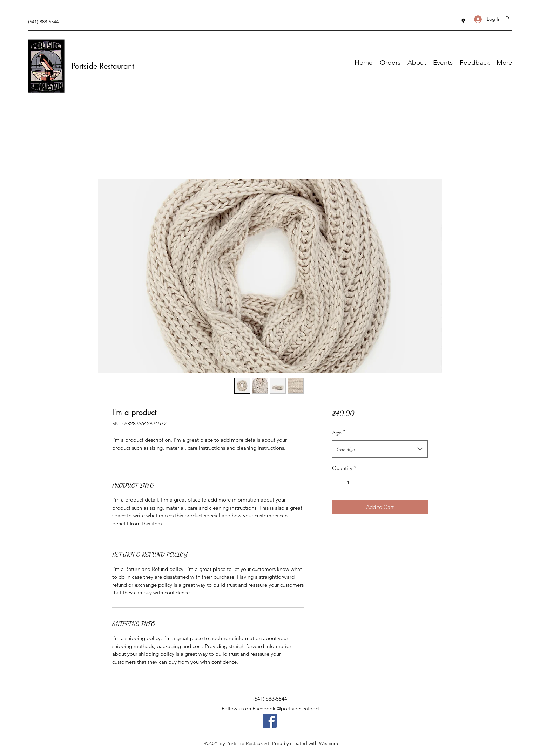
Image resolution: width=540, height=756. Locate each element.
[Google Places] (463, 21)
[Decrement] (338, 483)
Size (339, 432)
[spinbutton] (348, 483)
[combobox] (380, 449)
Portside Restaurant (103, 66)
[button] (507, 20)
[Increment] (359, 483)
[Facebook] (270, 721)
